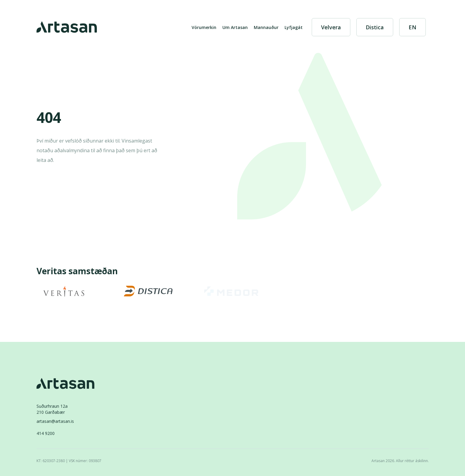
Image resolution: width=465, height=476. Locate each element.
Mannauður (266, 27)
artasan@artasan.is (55, 421)
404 (49, 118)
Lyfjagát (294, 27)
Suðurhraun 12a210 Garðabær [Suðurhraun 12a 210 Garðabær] (52, 409)
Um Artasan (235, 27)
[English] (412, 27)
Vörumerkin (204, 27)
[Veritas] (64, 291)
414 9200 (46, 433)
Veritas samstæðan (77, 272)
